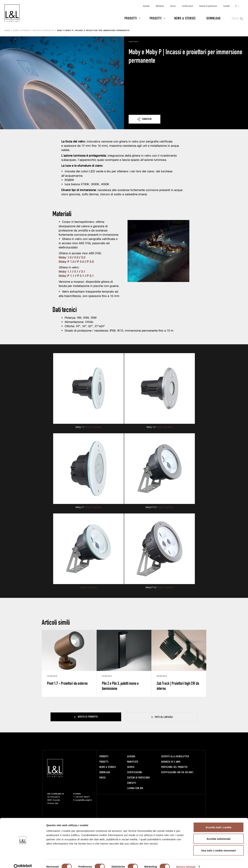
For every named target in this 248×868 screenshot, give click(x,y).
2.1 (76, 272)
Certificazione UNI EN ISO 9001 (177, 772)
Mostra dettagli (186, 861)
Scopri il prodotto (93, 427)
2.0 (76, 258)
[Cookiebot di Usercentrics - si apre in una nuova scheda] (23, 861)
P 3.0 (90, 262)
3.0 (83, 258)
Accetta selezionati (218, 833)
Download (214, 18)
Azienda (146, 6)
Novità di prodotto (44, 31)
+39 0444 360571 (82, 797)
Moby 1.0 (65, 258)
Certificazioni (188, 6)
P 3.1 (90, 276)
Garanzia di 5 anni (171, 762)
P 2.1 (80, 276)
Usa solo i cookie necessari (219, 845)
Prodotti (131, 18)
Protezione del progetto (174, 767)
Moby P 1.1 (66, 276)
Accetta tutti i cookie (219, 822)
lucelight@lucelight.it (83, 800)
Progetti (156, 18)
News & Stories (185, 18)
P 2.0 (80, 262)
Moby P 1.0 (66, 262)
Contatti (226, 6)
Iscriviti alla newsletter (175, 756)
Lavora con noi (135, 788)
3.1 (83, 272)
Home (7, 31)
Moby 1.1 (65, 272)
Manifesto (160, 6)
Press (103, 778)
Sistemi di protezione (208, 6)
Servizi (173, 6)
